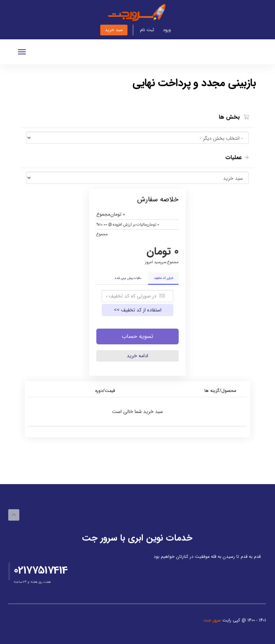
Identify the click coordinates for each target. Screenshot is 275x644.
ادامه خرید (137, 356)
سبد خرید (114, 30)
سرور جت (213, 620)
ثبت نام (147, 30)
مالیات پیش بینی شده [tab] (128, 278)
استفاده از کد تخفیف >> (138, 310)
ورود (167, 30)
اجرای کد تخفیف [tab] (163, 278)
